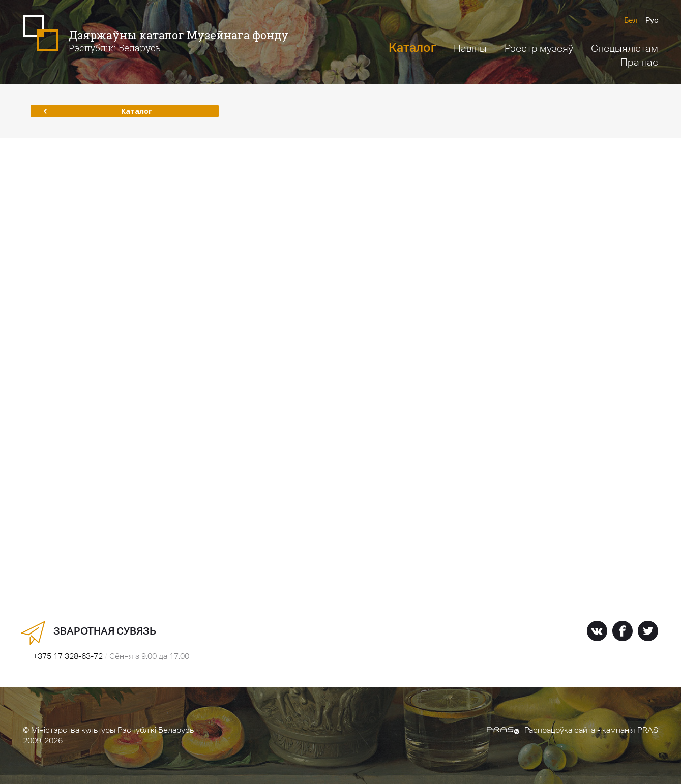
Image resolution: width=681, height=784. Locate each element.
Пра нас (639, 62)
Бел (631, 20)
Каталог (412, 48)
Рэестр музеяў (539, 48)
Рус (652, 20)
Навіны (470, 48)
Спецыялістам (625, 48)
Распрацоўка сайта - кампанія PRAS (572, 730)
